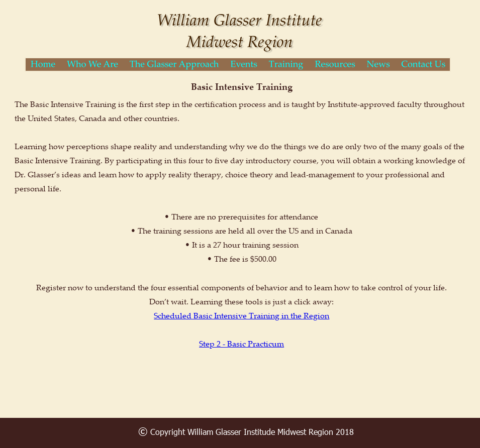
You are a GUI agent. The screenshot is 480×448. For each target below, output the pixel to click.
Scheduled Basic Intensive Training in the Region (242, 315)
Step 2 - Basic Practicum (242, 344)
